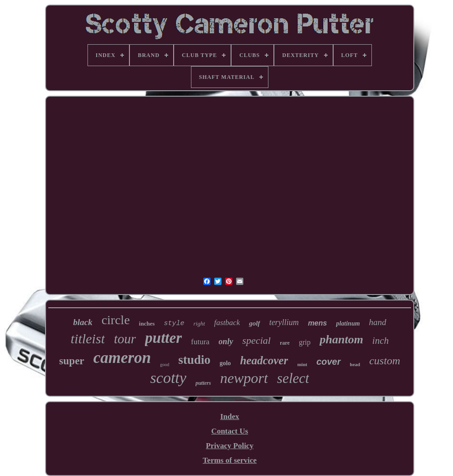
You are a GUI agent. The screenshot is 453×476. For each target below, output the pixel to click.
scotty (168, 378)
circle (116, 320)
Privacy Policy (230, 446)
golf (254, 323)
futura (200, 342)
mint (302, 364)
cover (328, 362)
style (174, 323)
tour (125, 339)
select (293, 378)
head (355, 364)
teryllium (284, 322)
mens (318, 323)
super (72, 361)
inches (147, 323)
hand (378, 322)
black (82, 322)
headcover (264, 360)
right (199, 323)
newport (244, 378)
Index (230, 416)
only (226, 341)
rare (285, 343)
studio (194, 360)
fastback (227, 323)
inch (381, 341)
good (165, 365)
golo (225, 363)
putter (163, 338)
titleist (88, 339)
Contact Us (230, 431)
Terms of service (230, 460)
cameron (122, 358)
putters (203, 383)
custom (385, 361)
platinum (348, 323)
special (257, 340)
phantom (341, 339)
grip (305, 342)
